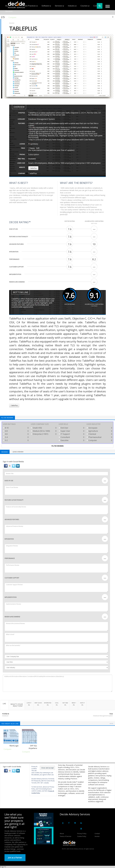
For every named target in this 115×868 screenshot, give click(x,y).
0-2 (16, 440)
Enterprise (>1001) (44, 434)
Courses (84, 6)
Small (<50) (44, 428)
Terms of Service (65, 836)
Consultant (71, 437)
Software (45, 6)
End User (71, 428)
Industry (71, 6)
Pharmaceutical (99, 437)
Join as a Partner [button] (15, 858)
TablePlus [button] (33, 168)
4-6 (16, 434)
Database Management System (103, 716)
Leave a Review (18, 452)
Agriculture (99, 431)
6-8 (16, 431)
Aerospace (99, 428)
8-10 (16, 428)
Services (58, 6)
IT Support (71, 434)
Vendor (97, 836)
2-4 (16, 437)
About (62, 834)
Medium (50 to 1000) (44, 431)
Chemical (99, 434)
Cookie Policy (82, 836)
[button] (6, 466)
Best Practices (30, 6)
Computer (99, 440)
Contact (97, 834)
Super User (71, 431)
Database (5, 716)
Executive (71, 440)
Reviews (9, 11)
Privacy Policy (82, 834)
